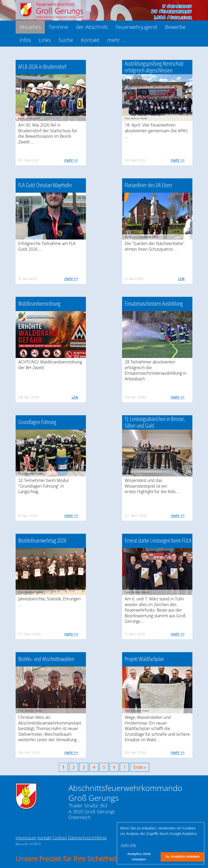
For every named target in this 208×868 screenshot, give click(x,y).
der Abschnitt (92, 27)
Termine (58, 27)
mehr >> (71, 160)
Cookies (60, 838)
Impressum (26, 838)
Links (45, 40)
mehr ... (116, 40)
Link (181, 279)
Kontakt (90, 40)
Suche (66, 40)
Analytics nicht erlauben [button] (139, 857)
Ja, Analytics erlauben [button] (182, 857)
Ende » (140, 767)
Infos (25, 40)
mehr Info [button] (128, 845)
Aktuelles (30, 27)
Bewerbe (175, 27)
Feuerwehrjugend (136, 27)
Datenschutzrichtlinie (87, 838)
